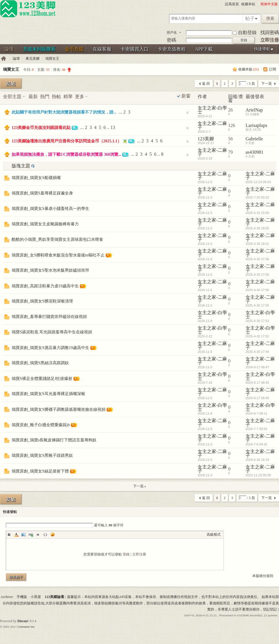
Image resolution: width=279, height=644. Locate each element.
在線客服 (102, 49)
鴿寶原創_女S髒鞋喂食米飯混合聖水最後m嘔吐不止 (58, 255)
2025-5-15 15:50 (257, 213)
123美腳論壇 (3, 59)
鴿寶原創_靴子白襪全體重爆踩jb (41, 425)
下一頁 (267, 84)
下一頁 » (140, 486)
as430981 (254, 152)
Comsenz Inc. (26, 627)
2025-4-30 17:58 (257, 259)
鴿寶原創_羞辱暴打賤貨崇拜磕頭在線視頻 (49, 317)
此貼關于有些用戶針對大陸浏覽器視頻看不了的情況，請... (64, 112)
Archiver (7, 597)
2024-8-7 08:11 (256, 413)
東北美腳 (33, 59)
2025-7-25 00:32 (257, 197)
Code (45, 535)
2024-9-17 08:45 (257, 383)
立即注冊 (270, 40)
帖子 (250, 18)
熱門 (45, 97)
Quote (38, 535)
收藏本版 (249, 69)
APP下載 (204, 49)
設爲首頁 (232, 4)
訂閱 (273, 69)
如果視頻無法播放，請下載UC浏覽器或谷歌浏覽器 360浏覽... (66, 154)
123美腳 (206, 139)
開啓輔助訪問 (258, 4)
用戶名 (172, 33)
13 (113, 127)
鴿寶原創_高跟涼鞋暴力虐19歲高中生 (45, 286)
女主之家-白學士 (212, 110)
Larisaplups (256, 125)
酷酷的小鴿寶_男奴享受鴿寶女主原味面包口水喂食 (57, 239)
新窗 (186, 96)
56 (230, 139)
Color (16, 535)
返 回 (206, 84)
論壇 (9, 49)
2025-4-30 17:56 (257, 290)
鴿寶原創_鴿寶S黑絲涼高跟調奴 (40, 363)
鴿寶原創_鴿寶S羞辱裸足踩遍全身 (42, 193)
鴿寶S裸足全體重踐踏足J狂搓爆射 (42, 379)
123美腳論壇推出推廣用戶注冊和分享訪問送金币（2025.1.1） (67, 141)
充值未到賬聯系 (39, 49)
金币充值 (74, 49)
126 (232, 125)
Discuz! (23, 621)
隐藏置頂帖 (187, 113)
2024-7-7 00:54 (256, 429)
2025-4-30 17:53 (257, 321)
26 (230, 110)
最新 (33, 97)
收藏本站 (248, 4)
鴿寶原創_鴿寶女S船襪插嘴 (36, 178)
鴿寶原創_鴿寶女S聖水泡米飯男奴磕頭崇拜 (50, 270)
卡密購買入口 (135, 49)
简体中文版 (269, 4)
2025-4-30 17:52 (257, 336)
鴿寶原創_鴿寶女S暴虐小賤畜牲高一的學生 (50, 209)
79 (230, 152)
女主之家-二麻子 (212, 125)
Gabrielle (254, 139)
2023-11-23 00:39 (258, 475)
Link (31, 535)
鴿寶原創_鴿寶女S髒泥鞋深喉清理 (42, 301)
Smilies (53, 535)
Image (24, 535)
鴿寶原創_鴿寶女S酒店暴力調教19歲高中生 (50, 348)
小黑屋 (36, 597)
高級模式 (214, 535)
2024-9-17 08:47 (257, 367)
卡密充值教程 (172, 49)
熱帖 (56, 97)
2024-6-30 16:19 (257, 460)
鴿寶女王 (52, 59)
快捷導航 (262, 49)
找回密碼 (270, 32)
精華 (68, 97)
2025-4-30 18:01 (257, 244)
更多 (80, 97)
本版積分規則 (263, 576)
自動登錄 (245, 32)
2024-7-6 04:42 (256, 444)
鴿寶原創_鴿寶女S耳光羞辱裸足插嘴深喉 (48, 394)
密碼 (171, 40)
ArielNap (254, 110)
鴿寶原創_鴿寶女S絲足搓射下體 (40, 471)
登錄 (126, 554)
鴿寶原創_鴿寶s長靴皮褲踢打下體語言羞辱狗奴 (54, 440)
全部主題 (12, 97)
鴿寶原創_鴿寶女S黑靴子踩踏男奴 (42, 455)
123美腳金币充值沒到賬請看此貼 (41, 128)
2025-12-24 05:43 (258, 182)
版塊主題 (21, 166)
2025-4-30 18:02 (257, 228)
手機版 (22, 597)
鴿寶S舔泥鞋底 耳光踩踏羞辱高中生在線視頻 (52, 332)
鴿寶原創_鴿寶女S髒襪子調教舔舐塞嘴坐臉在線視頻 (59, 409)
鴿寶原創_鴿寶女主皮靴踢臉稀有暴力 (45, 224)
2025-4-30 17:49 (257, 352)
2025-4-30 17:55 (257, 305)
